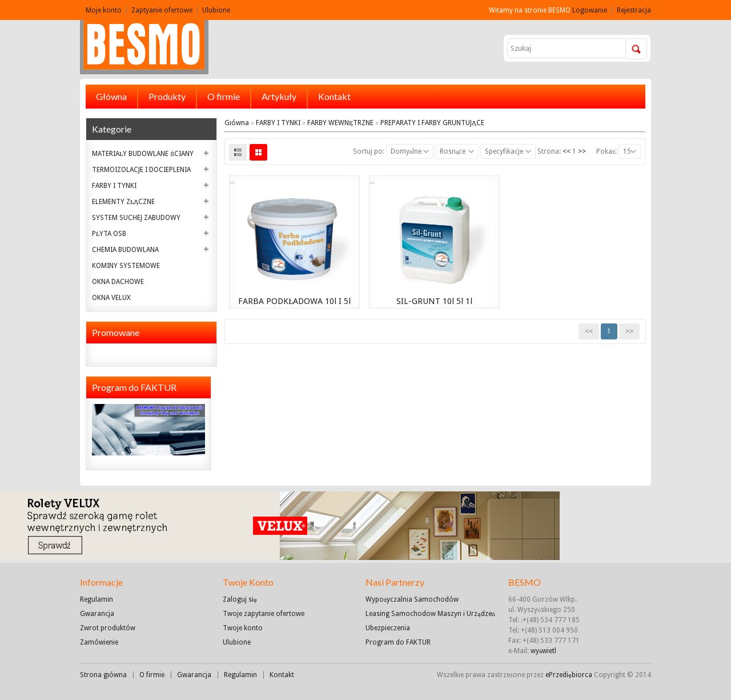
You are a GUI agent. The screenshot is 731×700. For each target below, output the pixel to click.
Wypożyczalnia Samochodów (412, 599)
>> (582, 151)
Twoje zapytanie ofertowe (264, 614)
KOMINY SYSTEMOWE (126, 266)
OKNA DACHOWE (118, 282)
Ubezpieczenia (388, 628)
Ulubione (216, 10)
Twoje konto (243, 628)
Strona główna (103, 675)
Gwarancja (97, 614)
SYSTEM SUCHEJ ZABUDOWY (136, 218)
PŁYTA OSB (109, 234)
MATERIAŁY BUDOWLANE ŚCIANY (143, 154)
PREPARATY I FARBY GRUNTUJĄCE (432, 123)
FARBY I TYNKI (114, 186)
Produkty (167, 96)
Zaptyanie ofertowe (162, 10)
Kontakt (334, 96)
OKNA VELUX (111, 298)
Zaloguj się (240, 599)
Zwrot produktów (108, 628)
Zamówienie (99, 642)
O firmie (224, 96)
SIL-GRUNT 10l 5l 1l (434, 301)
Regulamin (97, 599)
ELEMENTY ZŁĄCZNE (123, 202)
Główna (111, 96)
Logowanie (590, 10)
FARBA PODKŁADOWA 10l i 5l (294, 301)
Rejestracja (634, 10)
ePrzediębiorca (570, 675)
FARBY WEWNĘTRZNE (340, 123)
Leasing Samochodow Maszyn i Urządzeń (430, 614)
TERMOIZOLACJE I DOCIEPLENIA (141, 170)
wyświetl (543, 651)
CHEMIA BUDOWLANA (125, 250)
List (238, 152)
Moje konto (104, 10)
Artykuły (279, 96)
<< (567, 151)
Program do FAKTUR (398, 642)
